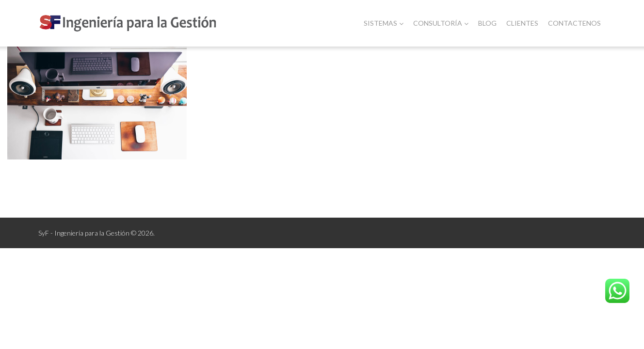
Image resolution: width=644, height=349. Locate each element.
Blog (487, 23)
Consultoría (441, 23)
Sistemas (384, 23)
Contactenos (574, 23)
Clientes (522, 23)
